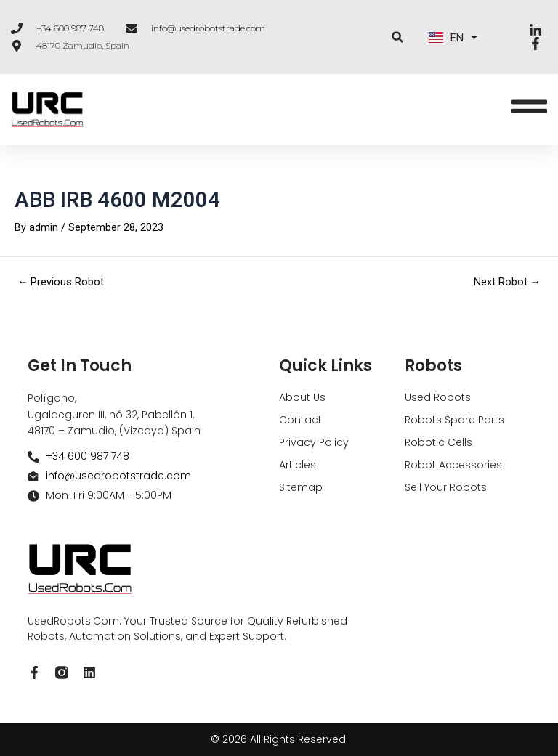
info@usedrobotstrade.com (208, 28)
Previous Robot (61, 283)
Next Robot (508, 283)
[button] (398, 37)
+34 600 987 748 (70, 28)
